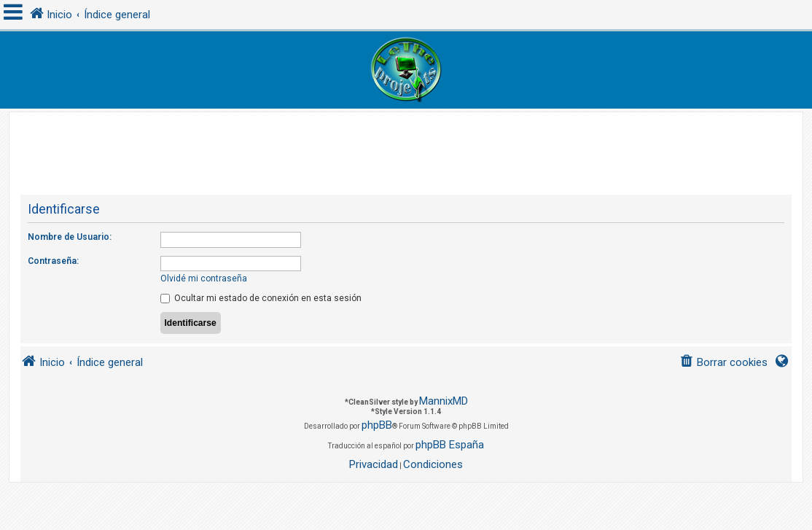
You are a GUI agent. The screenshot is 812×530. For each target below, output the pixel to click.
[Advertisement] (406, 145)
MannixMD (444, 401)
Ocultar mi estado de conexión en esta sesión (261, 298)
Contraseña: (53, 261)
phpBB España (450, 445)
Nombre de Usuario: (70, 237)
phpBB (377, 425)
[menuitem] (723, 363)
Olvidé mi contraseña (204, 278)
